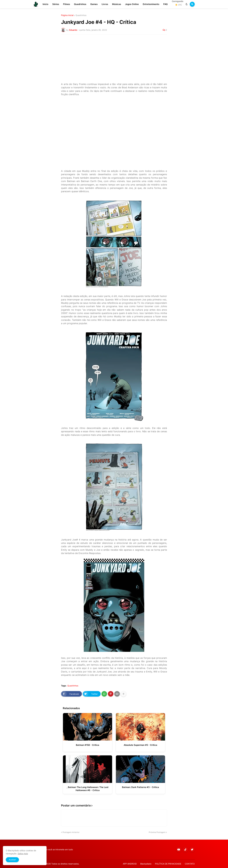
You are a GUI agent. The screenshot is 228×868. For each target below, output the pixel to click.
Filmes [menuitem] (67, 4)
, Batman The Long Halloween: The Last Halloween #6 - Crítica (88, 789)
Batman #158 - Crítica (88, 745)
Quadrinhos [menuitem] (80, 4)
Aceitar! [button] (12, 860)
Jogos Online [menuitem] (132, 4)
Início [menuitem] (45, 4)
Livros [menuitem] (105, 4)
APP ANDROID (130, 864)
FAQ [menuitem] (165, 4)
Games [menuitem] (94, 4)
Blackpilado (146, 864)
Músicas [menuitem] (117, 4)
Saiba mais (23, 854)
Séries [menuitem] (56, 4)
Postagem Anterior (71, 832)
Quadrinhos (81, 15)
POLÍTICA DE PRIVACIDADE (168, 864)
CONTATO (190, 864)
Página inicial (67, 15)
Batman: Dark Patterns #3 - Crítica (140, 787)
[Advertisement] (114, 58)
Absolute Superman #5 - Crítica (140, 745)
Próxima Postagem (157, 832)
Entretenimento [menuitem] (151, 4)
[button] (187, 4)
